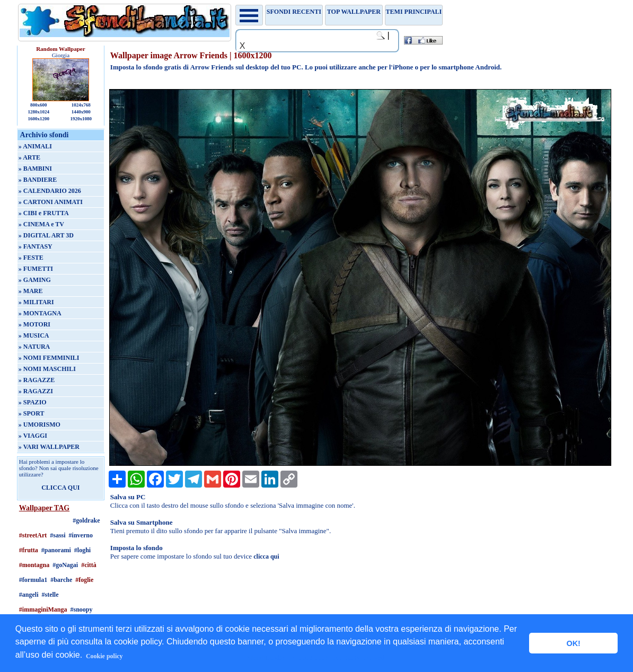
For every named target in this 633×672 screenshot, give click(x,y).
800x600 (39, 105)
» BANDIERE (38, 180)
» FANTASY (36, 246)
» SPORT (32, 413)
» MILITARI (36, 302)
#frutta (29, 550)
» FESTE (31, 258)
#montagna (34, 565)
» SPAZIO (33, 402)
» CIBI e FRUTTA (44, 213)
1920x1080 (81, 119)
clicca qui (266, 556)
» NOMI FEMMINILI (49, 358)
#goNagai (65, 565)
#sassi (58, 535)
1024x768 (81, 105)
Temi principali (414, 12)
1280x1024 (39, 112)
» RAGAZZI (36, 391)
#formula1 (33, 580)
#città (89, 565)
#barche (61, 580)
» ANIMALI (35, 146)
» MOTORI (34, 324)
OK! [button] (573, 643)
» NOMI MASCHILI (47, 369)
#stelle (50, 595)
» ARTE (29, 157)
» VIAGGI (33, 436)
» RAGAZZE (37, 380)
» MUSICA (34, 335)
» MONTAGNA (40, 313)
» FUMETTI (36, 269)
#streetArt (33, 535)
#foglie (84, 580)
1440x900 (81, 112)
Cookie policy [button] (104, 656)
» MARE (31, 291)
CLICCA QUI (60, 488)
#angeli (29, 595)
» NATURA (34, 347)
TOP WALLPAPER (354, 12)
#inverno (81, 535)
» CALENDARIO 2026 (50, 191)
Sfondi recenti (294, 12)
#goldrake (86, 520)
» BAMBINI (35, 169)
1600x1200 (39, 119)
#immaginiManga (43, 609)
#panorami (56, 550)
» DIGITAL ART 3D (46, 235)
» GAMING (35, 280)
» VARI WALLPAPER (49, 447)
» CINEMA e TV (41, 224)
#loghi (82, 550)
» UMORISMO (39, 425)
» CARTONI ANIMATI (51, 202)
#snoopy (82, 609)
